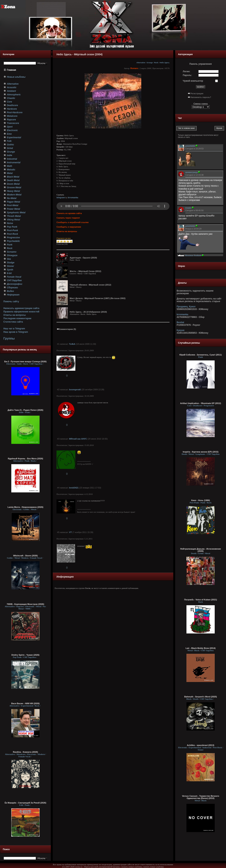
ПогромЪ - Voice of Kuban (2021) (201, 600)
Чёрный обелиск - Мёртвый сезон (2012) (90, 285)
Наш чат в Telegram (14, 329)
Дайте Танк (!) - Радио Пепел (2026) (25, 410)
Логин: (187, 71)
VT (70, 532)
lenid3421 (74, 488)
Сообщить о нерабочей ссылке (73, 222)
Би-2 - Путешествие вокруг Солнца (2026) (25, 361)
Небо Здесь (165, 63)
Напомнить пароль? (201, 97)
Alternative (141, 63)
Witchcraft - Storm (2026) (25, 556)
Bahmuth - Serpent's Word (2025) (201, 697)
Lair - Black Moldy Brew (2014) (201, 648)
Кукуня (181, 330)
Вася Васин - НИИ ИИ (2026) (26, 703)
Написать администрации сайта (21, 308)
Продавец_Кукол (186, 307)
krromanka (73, 197)
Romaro (134, 68)
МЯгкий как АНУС (78, 439)
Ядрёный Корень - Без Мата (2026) (25, 459)
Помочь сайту (11, 301)
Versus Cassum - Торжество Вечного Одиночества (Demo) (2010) (200, 797)
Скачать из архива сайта (69, 213)
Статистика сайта (13, 322)
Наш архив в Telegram (16, 332)
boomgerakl (75, 390)
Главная (12, 70)
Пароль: (187, 75)
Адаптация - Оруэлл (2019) (83, 258)
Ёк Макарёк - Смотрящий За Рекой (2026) (26, 803)
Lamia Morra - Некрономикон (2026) (25, 507)
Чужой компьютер (193, 81)
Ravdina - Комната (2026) (25, 752)
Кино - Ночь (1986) (200, 500)
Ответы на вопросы (15, 315)
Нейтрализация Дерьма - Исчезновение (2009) (201, 550)
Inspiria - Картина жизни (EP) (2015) (201, 452)
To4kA (72, 344)
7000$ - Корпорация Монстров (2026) (26, 604)
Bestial (180, 322)
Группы (9, 338)
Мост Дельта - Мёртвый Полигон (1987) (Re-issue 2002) (98, 298)
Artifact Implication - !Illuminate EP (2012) (201, 403)
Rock (156, 63)
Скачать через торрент (68, 218)
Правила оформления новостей (21, 312)
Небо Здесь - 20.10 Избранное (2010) (88, 312)
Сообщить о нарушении (69, 227)
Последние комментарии (17, 318)
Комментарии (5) (66, 329)
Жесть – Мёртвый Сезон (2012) (85, 271)
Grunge (150, 63)
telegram (61, 197)
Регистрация (197, 93)
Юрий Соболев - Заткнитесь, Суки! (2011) (201, 355)
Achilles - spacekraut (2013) (201, 745)
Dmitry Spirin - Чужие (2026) (25, 655)
